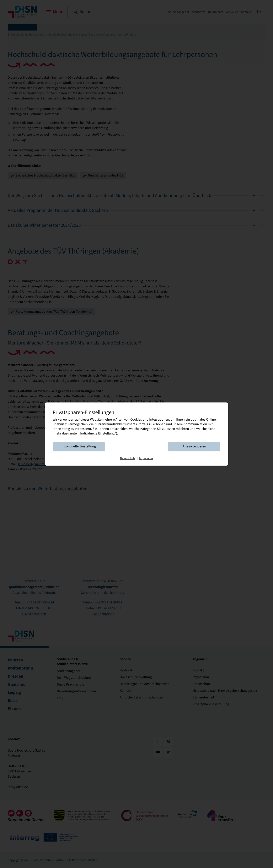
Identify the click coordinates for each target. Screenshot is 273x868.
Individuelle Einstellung (79, 446)
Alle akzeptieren (194, 446)
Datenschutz (128, 458)
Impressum (146, 458)
